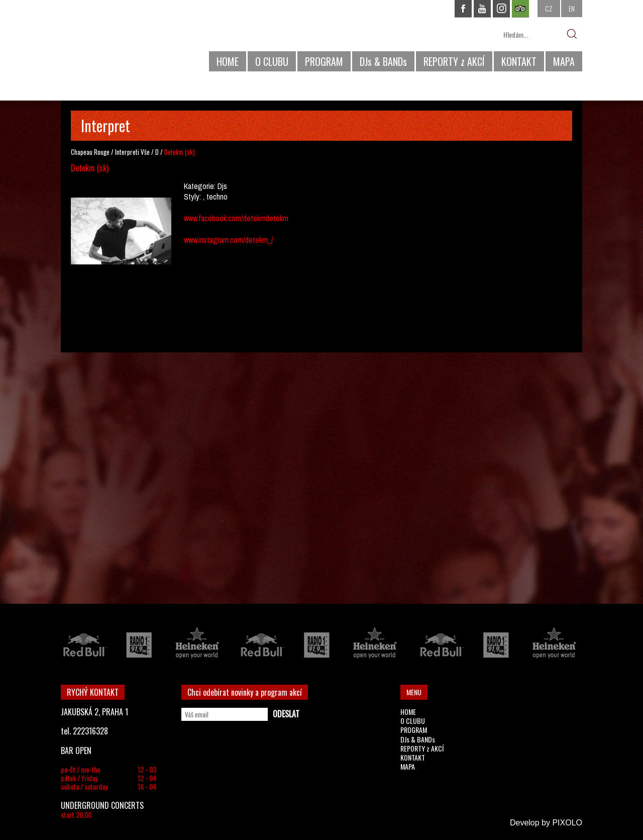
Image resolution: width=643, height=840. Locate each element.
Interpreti (127, 152)
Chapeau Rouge (90, 152)
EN (572, 8)
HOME (228, 61)
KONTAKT (519, 61)
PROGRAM (324, 61)
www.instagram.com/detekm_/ (229, 240)
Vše (145, 152)
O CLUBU (272, 61)
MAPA (564, 61)
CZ (549, 8)
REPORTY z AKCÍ (454, 61)
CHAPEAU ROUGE (116, 39)
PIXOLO (567, 823)
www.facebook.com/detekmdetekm (236, 218)
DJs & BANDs (383, 61)
